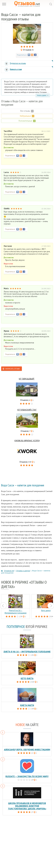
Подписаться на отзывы (18, 63)
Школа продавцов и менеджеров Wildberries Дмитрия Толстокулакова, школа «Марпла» (27, 806)
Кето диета (27, 678)
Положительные (27, 121)
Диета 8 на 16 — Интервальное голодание (27, 652)
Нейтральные (27, 116)
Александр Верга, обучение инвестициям (27, 750)
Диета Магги (27, 705)
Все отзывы (27, 111)
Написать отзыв (16, 69)
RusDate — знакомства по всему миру (27, 776)
